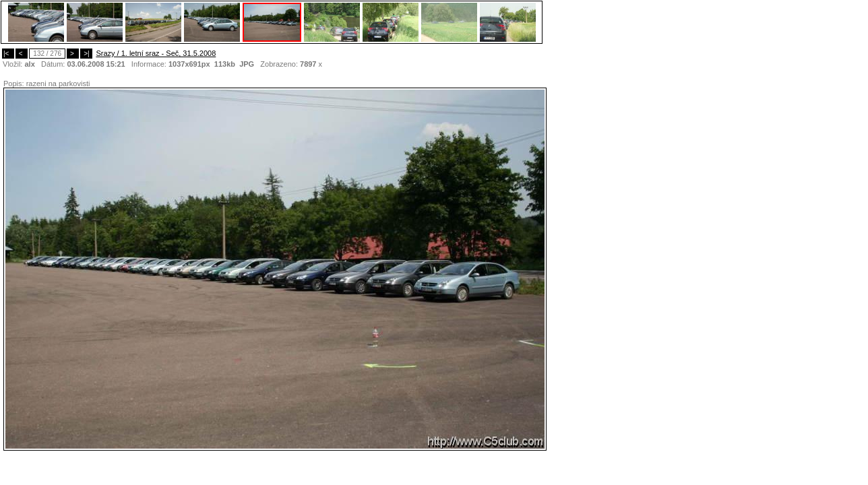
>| (86, 54)
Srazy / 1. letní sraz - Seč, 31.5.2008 (156, 53)
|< (8, 54)
